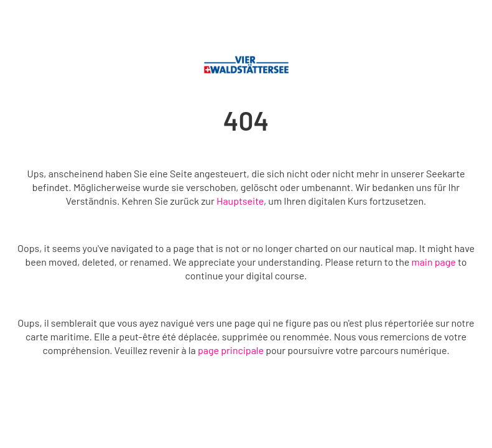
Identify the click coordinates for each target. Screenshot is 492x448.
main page (433, 262)
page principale (231, 350)
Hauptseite (240, 201)
